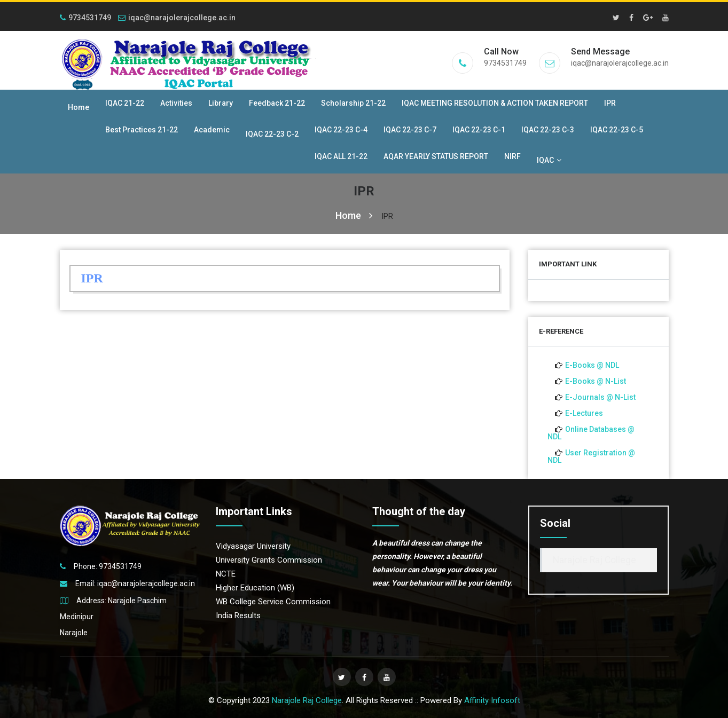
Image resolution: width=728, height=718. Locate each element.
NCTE (226, 574)
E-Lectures (584, 413)
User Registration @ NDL (591, 456)
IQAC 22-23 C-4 (341, 130)
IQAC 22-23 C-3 (548, 130)
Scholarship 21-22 (353, 103)
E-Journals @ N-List (600, 397)
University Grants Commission (269, 560)
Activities (176, 103)
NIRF (512, 156)
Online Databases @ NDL (591, 433)
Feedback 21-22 (277, 103)
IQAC (549, 160)
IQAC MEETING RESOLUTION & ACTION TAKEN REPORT (495, 103)
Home (79, 107)
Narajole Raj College (594, 560)
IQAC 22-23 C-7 (410, 130)
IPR (610, 103)
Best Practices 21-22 (142, 130)
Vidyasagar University (253, 546)
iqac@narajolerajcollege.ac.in (177, 18)
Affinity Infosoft (492, 700)
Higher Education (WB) (255, 588)
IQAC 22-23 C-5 (617, 130)
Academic (212, 130)
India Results (238, 616)
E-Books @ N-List (596, 381)
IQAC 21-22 (125, 103)
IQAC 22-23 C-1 (479, 130)
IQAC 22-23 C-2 (272, 134)
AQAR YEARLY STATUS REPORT (436, 156)
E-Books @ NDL (592, 365)
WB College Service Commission (273, 602)
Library (221, 103)
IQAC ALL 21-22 (341, 156)
